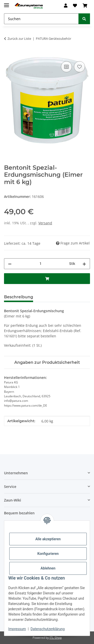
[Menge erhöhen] (84, 264)
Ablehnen (48, 568)
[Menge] (40, 264)
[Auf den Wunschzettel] (79, 67)
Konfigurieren (48, 554)
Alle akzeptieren (48, 539)
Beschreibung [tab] (19, 297)
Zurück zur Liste (19, 39)
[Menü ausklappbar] (7, 3)
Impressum (17, 629)
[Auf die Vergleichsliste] (66, 67)
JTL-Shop (56, 638)
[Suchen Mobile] (41, 19)
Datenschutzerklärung (48, 629)
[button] (66, 6)
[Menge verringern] (10, 264)
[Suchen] (84, 19)
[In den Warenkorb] (8, 54)
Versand (45, 223)
